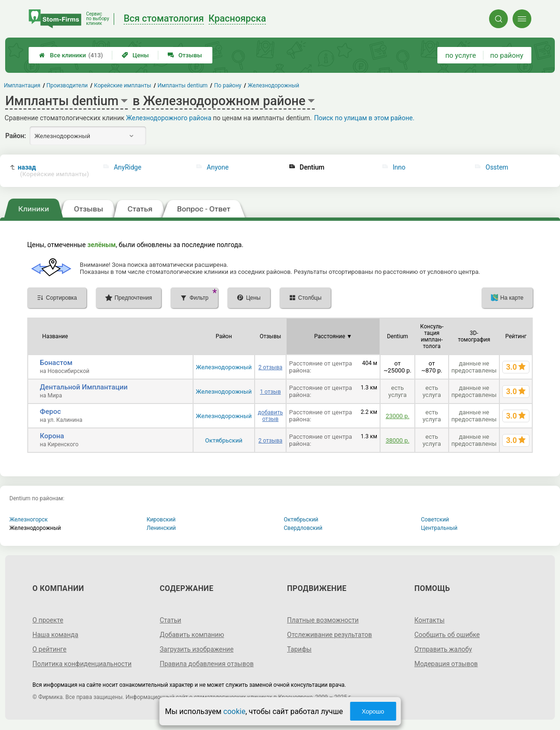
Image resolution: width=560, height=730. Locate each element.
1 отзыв (270, 392)
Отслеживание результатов (330, 635)
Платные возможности (323, 620)
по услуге (461, 55)
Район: (16, 136)
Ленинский (161, 528)
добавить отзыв (270, 416)
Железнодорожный (224, 367)
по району (506, 55)
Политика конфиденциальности (82, 664)
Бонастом (56, 363)
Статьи (171, 620)
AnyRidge (128, 167)
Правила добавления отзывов (207, 664)
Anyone (218, 167)
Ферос (51, 412)
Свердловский (303, 528)
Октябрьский (224, 440)
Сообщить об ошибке (447, 635)
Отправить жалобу (443, 649)
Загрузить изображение (197, 649)
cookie (234, 711)
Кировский (161, 520)
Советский (435, 520)
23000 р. (397, 416)
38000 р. (397, 440)
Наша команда (55, 635)
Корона (52, 436)
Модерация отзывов (446, 664)
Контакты (429, 620)
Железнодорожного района (169, 118)
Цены (135, 55)
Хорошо (373, 711)
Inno (399, 167)
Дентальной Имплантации (84, 387)
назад (54, 171)
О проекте (48, 620)
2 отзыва (270, 367)
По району (228, 85)
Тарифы (299, 649)
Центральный (439, 528)
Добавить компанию (192, 635)
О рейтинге (50, 649)
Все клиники (71, 55)
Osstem (497, 167)
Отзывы (185, 55)
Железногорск (29, 520)
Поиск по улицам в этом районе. (364, 118)
